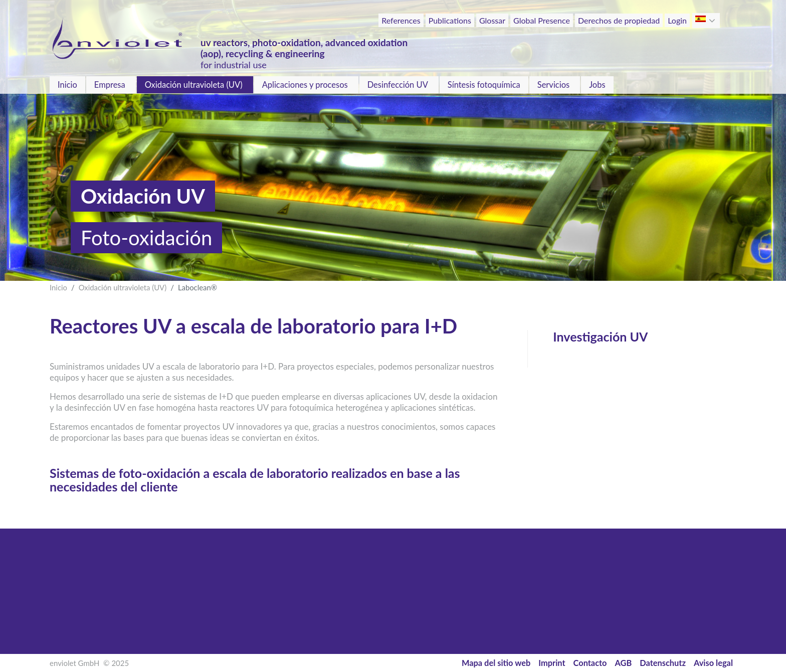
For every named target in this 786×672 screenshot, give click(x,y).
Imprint (552, 663)
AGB (624, 663)
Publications (450, 20)
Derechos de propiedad (619, 20)
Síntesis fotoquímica (484, 85)
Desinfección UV (398, 85)
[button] (713, 21)
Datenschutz (663, 663)
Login (677, 20)
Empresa (110, 85)
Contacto (590, 663)
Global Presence (542, 20)
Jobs (597, 85)
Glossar (492, 20)
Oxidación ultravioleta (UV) (194, 85)
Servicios (553, 85)
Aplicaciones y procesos (305, 85)
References (401, 20)
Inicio (67, 85)
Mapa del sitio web (496, 663)
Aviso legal (713, 663)
